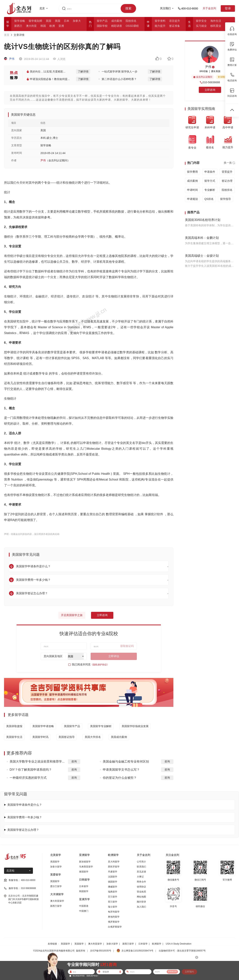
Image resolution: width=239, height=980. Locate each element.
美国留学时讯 (40, 737)
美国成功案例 (119, 737)
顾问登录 (141, 902)
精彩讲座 (117, 26)
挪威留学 (113, 887)
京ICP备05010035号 (101, 951)
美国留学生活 (14, 737)
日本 (67, 21)
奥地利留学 (114, 917)
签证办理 (227, 181)
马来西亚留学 (86, 867)
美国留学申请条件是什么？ (25, 805)
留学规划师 (35, 21)
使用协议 (141, 887)
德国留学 (113, 882)
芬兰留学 (113, 897)
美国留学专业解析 (101, 726)
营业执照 (141, 892)
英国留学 (55, 881)
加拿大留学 (56, 867)
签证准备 (175, 26)
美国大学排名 (93, 737)
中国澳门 (84, 911)
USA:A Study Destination (179, 944)
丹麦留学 (113, 872)
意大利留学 (114, 862)
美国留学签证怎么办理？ (23, 830)
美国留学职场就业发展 (135, 726)
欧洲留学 (157, 944)
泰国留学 (84, 872)
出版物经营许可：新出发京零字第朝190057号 (182, 951)
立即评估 (114, 656)
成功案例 (117, 21)
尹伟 (9, 59)
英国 (48, 21)
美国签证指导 (67, 737)
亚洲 (61, 26)
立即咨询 (102, 615)
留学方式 (210, 181)
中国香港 (84, 906)
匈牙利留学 (114, 912)
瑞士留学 (113, 907)
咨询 (74, 761)
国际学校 (102, 26)
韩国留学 (84, 891)
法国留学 (113, 877)
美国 (58, 21)
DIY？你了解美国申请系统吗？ (31, 770)
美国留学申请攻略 (43, 726)
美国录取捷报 (14, 726)
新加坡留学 (85, 862)
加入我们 (141, 907)
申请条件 (210, 172)
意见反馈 (141, 872)
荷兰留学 (113, 902)
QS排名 (209, 199)
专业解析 (210, 190)
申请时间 (192, 190)
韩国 (43, 26)
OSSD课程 (132, 26)
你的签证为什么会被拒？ (120, 778)
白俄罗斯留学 (115, 927)
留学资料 (160, 21)
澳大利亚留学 (57, 901)
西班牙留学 (114, 867)
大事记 (140, 877)
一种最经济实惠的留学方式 (28, 778)
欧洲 (52, 26)
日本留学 (84, 886)
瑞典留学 (113, 892)
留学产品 (102, 21)
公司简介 (141, 862)
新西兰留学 (56, 906)
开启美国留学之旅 (72, 615)
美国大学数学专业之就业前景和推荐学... (37, 762)
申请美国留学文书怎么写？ (121, 770)
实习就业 (201, 26)
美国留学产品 (72, 726)
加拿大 (77, 21)
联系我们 (141, 867)
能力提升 (160, 26)
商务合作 (141, 882)
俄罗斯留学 (114, 922)
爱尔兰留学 (56, 886)
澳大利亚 (31, 26)
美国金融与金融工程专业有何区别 (126, 762)
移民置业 (216, 26)
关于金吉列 (209, 8)
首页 (7, 35)
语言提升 (175, 21)
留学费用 (192, 172)
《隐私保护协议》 (100, 665)
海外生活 (216, 21)
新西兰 (18, 26)
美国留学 (55, 862)
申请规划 (192, 199)
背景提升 (227, 172)
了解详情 (83, 72)
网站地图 (141, 897)
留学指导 (226, 199)
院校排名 (131, 21)
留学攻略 (20, 21)
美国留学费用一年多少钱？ (25, 817)
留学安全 (201, 21)
